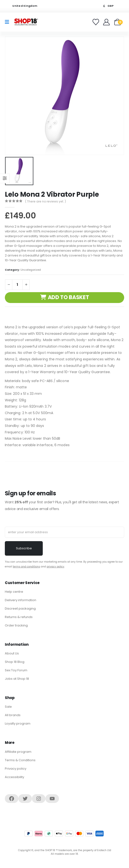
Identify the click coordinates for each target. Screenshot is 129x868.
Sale (8, 707)
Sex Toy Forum (16, 670)
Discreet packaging (20, 609)
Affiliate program (18, 752)
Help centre (14, 592)
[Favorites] (97, 22)
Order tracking (16, 625)
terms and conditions (26, 567)
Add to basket (68, 297)
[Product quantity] (17, 285)
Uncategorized (31, 270)
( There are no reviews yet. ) (46, 201)
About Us (12, 653)
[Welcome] (107, 22)
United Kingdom (22, 6)
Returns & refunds (19, 617)
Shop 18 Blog (15, 662)
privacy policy (55, 567)
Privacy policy (16, 769)
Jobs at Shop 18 (17, 679)
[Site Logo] (26, 22)
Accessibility (14, 777)
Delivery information (21, 600)
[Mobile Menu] (9, 22)
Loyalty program (18, 723)
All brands (13, 715)
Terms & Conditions (20, 760)
